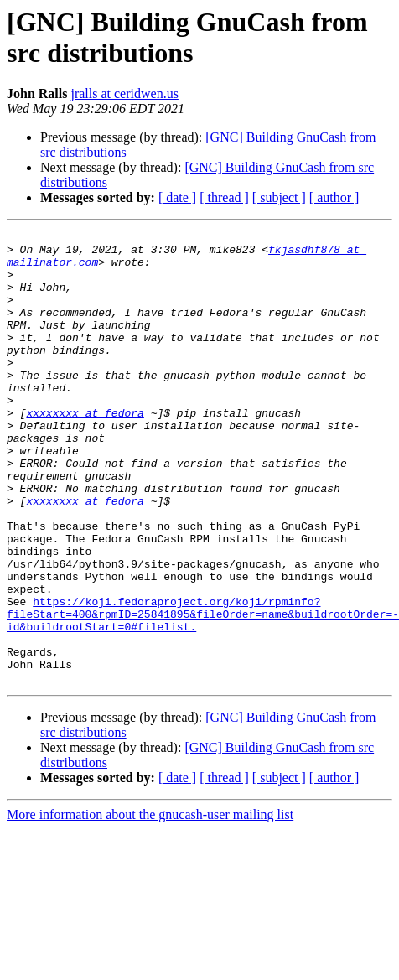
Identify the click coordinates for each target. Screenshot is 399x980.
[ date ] (177, 197)
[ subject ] (279, 197)
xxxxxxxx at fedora (85, 450)
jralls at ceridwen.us (124, 93)
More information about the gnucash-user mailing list (150, 905)
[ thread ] (224, 197)
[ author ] (334, 197)
